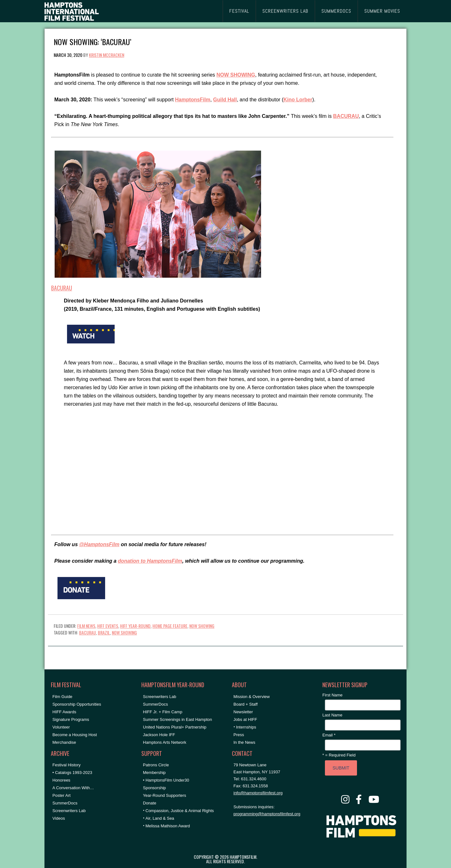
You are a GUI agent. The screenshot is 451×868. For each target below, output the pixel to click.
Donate (150, 803)
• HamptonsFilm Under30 (166, 780)
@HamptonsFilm (99, 544)
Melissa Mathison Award (168, 826)
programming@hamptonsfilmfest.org (267, 814)
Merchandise (64, 742)
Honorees (61, 780)
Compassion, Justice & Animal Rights (180, 811)
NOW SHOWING (202, 626)
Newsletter (243, 712)
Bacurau (88, 632)
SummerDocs (65, 803)
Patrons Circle (156, 765)
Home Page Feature (170, 626)
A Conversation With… (73, 788)
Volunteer (61, 727)
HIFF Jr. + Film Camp (163, 712)
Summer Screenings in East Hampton (177, 719)
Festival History (67, 765)
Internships (246, 727)
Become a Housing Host (75, 735)
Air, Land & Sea (160, 818)
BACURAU (62, 288)
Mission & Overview (252, 697)
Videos (59, 818)
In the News (244, 742)
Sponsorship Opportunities (77, 704)
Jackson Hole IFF (159, 735)
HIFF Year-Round (135, 626)
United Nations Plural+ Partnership (175, 727)
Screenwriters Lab (69, 811)
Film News (86, 626)
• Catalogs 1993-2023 (72, 773)
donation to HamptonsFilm (150, 561)
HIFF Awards (64, 712)
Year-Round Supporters (165, 795)
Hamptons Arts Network (165, 742)
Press (239, 735)
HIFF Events (108, 626)
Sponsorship (154, 788)
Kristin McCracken (107, 55)
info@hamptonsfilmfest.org (258, 793)
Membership (154, 773)
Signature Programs (71, 719)
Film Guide (62, 697)
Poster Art (61, 795)
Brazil (104, 632)
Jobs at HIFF (245, 719)
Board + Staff (246, 704)
